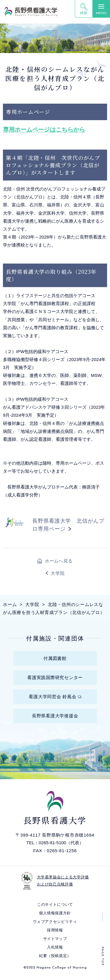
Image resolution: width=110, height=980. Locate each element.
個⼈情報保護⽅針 (55, 913)
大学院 (58, 573)
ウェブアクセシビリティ (55, 922)
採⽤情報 (55, 930)
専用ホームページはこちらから (44, 130)
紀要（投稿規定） (55, 956)
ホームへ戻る (59, 561)
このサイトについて (55, 904)
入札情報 (55, 947)
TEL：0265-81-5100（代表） (55, 843)
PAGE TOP (103, 956)
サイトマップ (55, 939)
